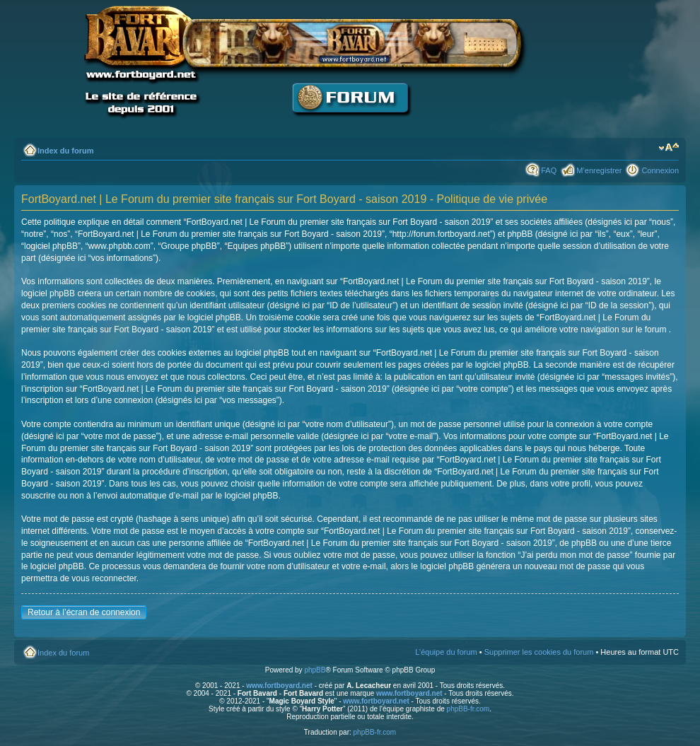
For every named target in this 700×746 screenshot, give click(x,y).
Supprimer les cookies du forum (539, 652)
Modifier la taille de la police (669, 148)
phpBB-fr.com (468, 709)
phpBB (315, 670)
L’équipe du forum (446, 652)
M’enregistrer (599, 170)
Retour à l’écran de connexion (84, 612)
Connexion (660, 170)
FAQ (549, 170)
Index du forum (65, 151)
